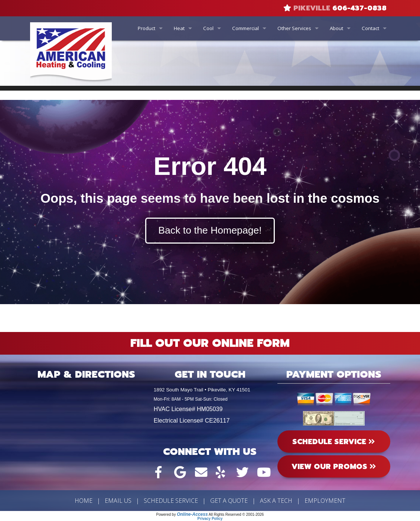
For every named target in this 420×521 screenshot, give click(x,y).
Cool (208, 28)
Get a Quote (229, 501)
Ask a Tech (276, 501)
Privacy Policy (210, 519)
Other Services (294, 28)
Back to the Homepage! (210, 230)
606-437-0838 (359, 8)
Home (84, 501)
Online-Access (192, 514)
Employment (325, 501)
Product (146, 28)
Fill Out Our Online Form (210, 343)
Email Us (118, 501)
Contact (370, 28)
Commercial (245, 28)
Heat (179, 28)
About (336, 28)
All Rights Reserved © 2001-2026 (236, 515)
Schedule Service (171, 501)
